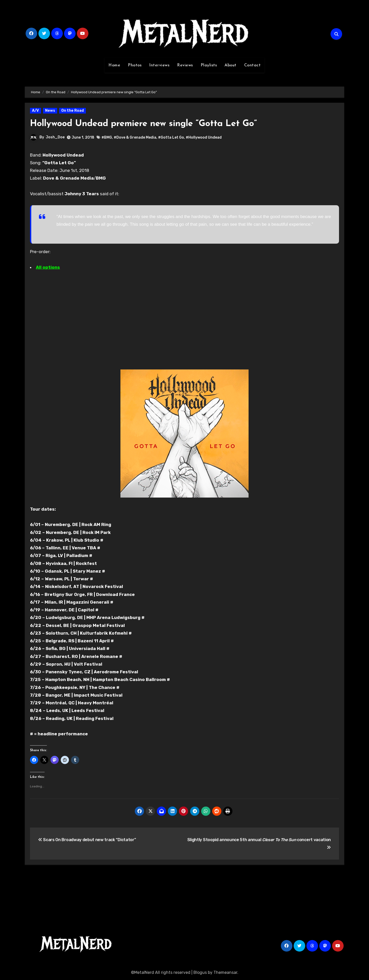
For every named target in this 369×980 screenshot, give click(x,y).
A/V (35, 111)
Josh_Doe (55, 137)
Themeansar (225, 972)
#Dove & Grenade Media (135, 137)
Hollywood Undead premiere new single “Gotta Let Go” (156, 124)
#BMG (107, 137)
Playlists (209, 65)
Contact (253, 65)
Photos (135, 65)
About (230, 65)
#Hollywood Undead (204, 137)
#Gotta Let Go (171, 137)
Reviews (185, 65)
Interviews (159, 65)
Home (114, 65)
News (50, 111)
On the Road (73, 111)
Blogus (200, 972)
